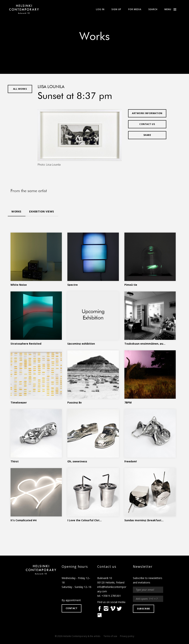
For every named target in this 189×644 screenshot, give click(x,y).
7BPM (128, 402)
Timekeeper (19, 402)
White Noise (19, 284)
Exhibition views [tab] (42, 211)
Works (94, 37)
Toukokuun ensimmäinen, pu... (145, 343)
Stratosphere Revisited (26, 343)
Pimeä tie (131, 284)
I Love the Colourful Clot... (85, 520)
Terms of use (110, 636)
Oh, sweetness (77, 461)
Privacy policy (127, 636)
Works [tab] (16, 211)
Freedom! (131, 461)
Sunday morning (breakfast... (144, 520)
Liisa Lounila (51, 87)
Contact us (147, 124)
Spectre (73, 284)
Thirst (15, 461)
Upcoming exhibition (81, 343)
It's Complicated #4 (23, 520)
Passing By (75, 402)
